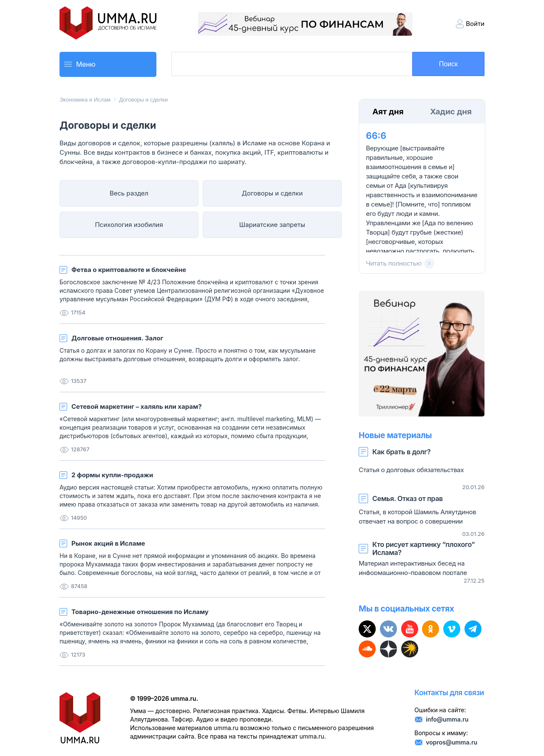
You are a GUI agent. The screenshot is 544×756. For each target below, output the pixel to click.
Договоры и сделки (143, 100)
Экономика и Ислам (85, 100)
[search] (291, 65)
